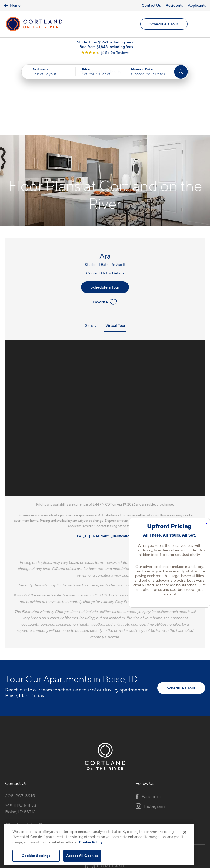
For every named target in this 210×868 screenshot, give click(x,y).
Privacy (80, 820)
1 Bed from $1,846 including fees (105, 48)
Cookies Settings (36, 856)
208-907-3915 (20, 721)
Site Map (129, 820)
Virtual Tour (115, 251)
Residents (174, 5)
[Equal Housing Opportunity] (8, 750)
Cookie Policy (91, 842)
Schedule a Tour (164, 24)
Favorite (105, 227)
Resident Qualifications (113, 461)
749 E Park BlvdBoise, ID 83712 (21, 734)
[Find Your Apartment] (181, 73)
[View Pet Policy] (50, 750)
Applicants (197, 5)
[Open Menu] (200, 25)
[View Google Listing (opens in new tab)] (105, 54)
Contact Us (151, 5)
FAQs (81, 461)
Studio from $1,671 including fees (105, 43)
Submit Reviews (104, 820)
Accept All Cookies (82, 856)
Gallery (91, 251)
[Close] (185, 832)
